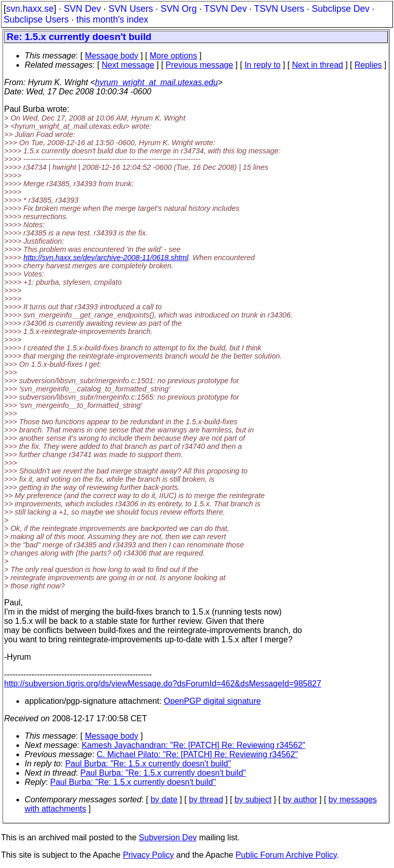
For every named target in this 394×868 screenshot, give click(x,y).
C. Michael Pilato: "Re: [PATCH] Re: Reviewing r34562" (198, 754)
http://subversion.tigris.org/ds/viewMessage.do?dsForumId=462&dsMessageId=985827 (163, 684)
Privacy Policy (148, 855)
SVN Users (131, 9)
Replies (368, 65)
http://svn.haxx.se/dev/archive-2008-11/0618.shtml (106, 258)
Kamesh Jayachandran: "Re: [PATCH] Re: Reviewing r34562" (193, 745)
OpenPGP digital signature (212, 701)
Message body (111, 56)
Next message (128, 65)
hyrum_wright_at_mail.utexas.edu (156, 82)
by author (300, 800)
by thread (206, 800)
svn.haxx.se (30, 9)
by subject (253, 800)
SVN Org (179, 9)
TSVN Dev (225, 9)
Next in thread (318, 65)
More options (174, 56)
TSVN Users (279, 9)
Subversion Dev (168, 837)
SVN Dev (82, 9)
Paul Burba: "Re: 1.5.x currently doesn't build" (148, 764)
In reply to (263, 65)
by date (164, 800)
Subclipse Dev (341, 9)
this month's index (112, 19)
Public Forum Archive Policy (286, 855)
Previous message (200, 65)
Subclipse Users (36, 19)
